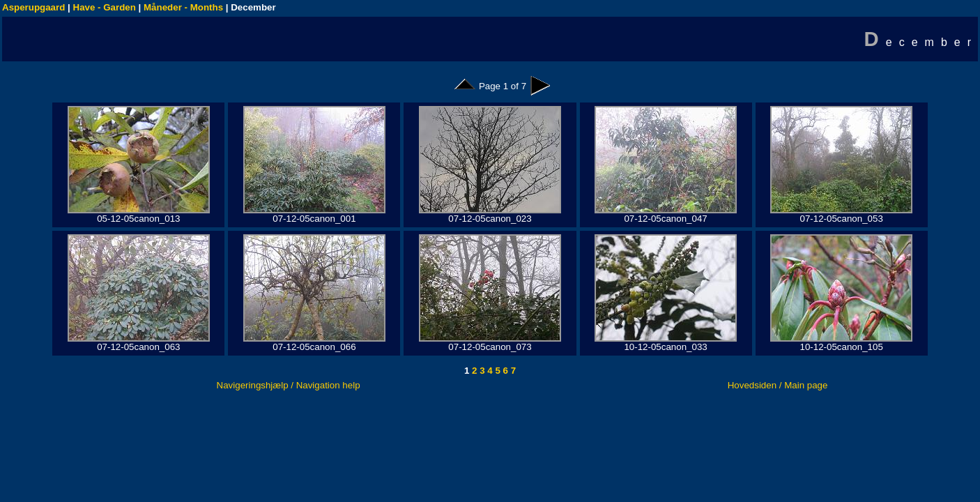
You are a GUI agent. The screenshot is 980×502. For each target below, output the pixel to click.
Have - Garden (105, 7)
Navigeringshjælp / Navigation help (289, 385)
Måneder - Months (183, 7)
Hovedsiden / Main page (778, 385)
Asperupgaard (33, 7)
